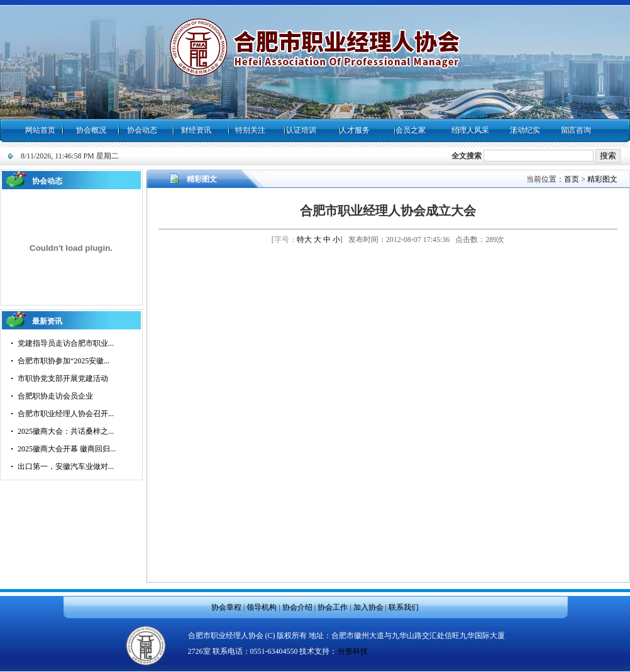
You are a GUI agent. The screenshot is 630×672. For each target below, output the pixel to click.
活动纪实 (525, 130)
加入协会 (368, 607)
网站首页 (40, 130)
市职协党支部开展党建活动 (63, 378)
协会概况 (91, 130)
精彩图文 (602, 179)
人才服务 (355, 130)
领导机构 (262, 607)
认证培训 (301, 130)
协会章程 (226, 607)
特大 (304, 240)
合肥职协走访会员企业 (55, 396)
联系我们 (404, 607)
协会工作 (333, 607)
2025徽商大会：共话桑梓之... (66, 431)
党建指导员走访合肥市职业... (66, 343)
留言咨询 (576, 130)
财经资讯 (196, 130)
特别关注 (250, 130)
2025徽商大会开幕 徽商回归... (67, 449)
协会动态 (142, 130)
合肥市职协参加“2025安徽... (64, 361)
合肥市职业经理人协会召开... (66, 414)
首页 (572, 179)
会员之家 (411, 130)
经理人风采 (470, 130)
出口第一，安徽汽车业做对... (66, 466)
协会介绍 (297, 607)
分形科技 (353, 651)
